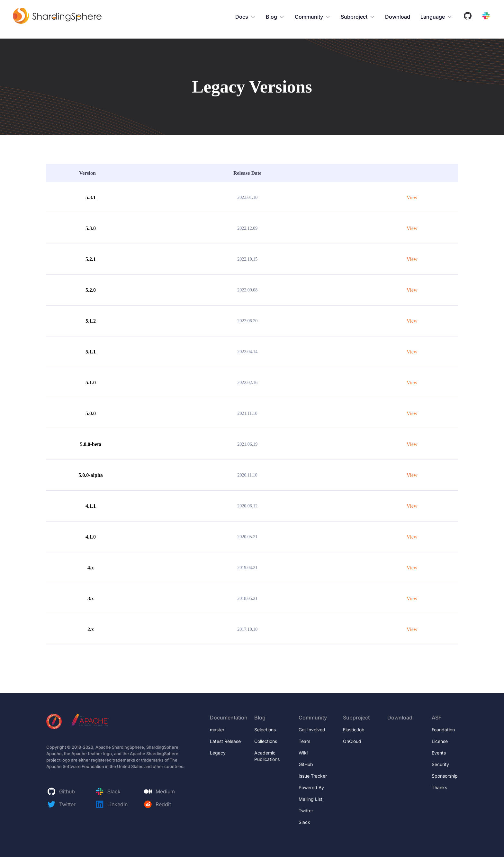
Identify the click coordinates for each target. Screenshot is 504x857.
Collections (266, 741)
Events (439, 753)
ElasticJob (354, 730)
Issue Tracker (314, 776)
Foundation (443, 730)
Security (440, 764)
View (412, 197)
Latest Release (225, 741)
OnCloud (352, 741)
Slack (304, 822)
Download (398, 17)
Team (304, 741)
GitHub (306, 764)
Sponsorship (445, 776)
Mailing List (310, 799)
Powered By (311, 787)
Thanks (439, 787)
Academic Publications (267, 756)
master (217, 730)
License (440, 741)
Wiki (303, 753)
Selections (265, 730)
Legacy (218, 753)
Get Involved (312, 730)
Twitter (306, 811)
